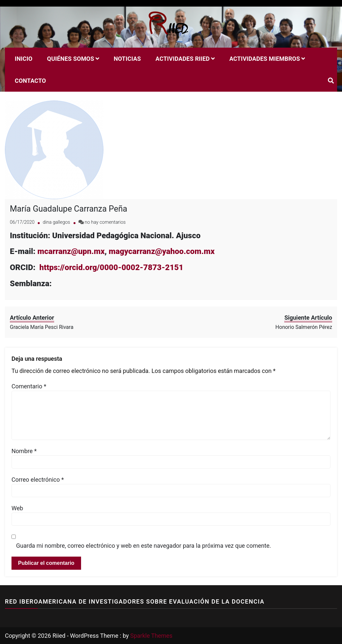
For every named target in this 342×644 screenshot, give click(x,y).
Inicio (24, 59)
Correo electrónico (38, 480)
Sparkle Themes (151, 636)
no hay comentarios (105, 222)
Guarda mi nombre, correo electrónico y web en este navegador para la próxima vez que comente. (144, 546)
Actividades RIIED (183, 59)
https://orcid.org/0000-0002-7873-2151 (111, 267)
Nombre (24, 451)
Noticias (127, 59)
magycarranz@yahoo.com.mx (162, 251)
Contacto (30, 81)
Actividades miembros (265, 59)
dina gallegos (56, 222)
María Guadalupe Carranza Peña (69, 209)
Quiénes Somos (70, 59)
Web (17, 508)
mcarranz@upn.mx (71, 251)
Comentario (29, 386)
